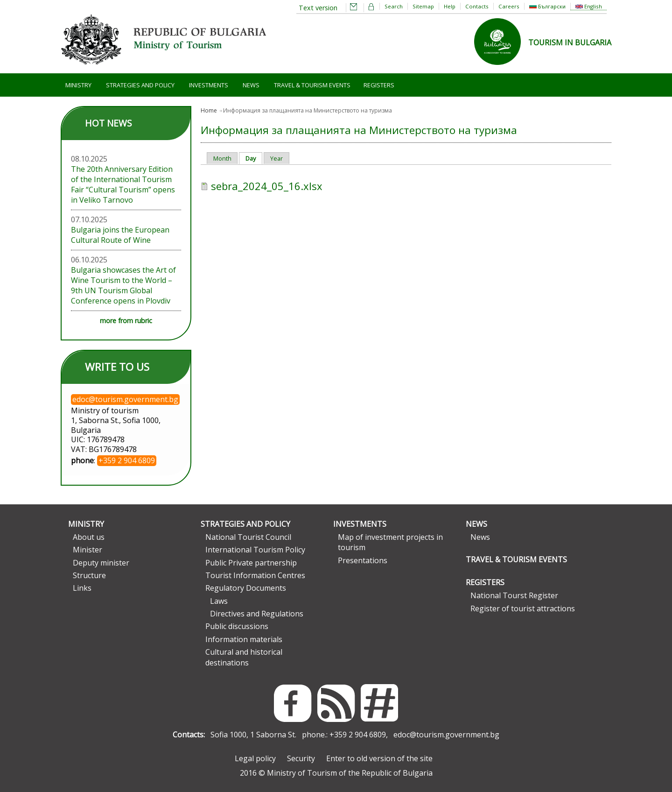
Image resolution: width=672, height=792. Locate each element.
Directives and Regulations (257, 614)
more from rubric (126, 321)
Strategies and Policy (140, 85)
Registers (379, 85)
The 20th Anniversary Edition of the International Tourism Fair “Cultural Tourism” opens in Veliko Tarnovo (123, 184)
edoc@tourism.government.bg (446, 735)
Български (547, 6)
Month (222, 158)
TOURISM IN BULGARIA (570, 42)
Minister (87, 550)
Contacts (477, 6)
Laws (219, 601)
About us (89, 537)
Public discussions (237, 626)
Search (394, 6)
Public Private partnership (251, 563)
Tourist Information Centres (255, 575)
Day (254, 158)
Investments (209, 85)
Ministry (78, 85)
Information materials (244, 639)
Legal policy (255, 758)
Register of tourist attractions (523, 608)
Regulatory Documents (246, 588)
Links (82, 588)
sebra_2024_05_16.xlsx (267, 186)
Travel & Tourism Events (312, 85)
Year (276, 158)
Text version (318, 8)
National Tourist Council (248, 537)
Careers (509, 6)
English (589, 6)
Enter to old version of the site (379, 758)
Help (450, 6)
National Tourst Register (514, 595)
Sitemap (423, 6)
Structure (89, 575)
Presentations (363, 560)
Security (301, 758)
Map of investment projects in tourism (390, 542)
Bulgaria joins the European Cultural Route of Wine (120, 235)
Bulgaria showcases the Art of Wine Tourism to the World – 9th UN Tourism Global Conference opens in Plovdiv (123, 285)
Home (209, 110)
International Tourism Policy (255, 550)
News (251, 85)
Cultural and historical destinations (244, 657)
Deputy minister (101, 563)
